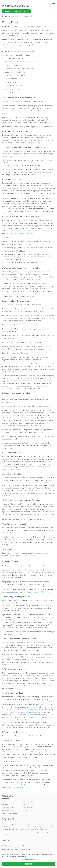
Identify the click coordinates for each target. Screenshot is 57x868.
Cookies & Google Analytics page (20, 712)
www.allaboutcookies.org (11, 592)
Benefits (5, 805)
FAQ (24, 805)
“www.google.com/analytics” (24, 233)
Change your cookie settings (16, 11)
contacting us (11, 166)
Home (4, 802)
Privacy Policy (28, 808)
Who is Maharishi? (29, 802)
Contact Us (27, 811)
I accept (28, 864)
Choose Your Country (10, 814)
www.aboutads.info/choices (12, 209)
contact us (6, 47)
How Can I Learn (8, 808)
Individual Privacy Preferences (28, 860)
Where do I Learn (8, 811)
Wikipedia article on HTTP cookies (37, 592)
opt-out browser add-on (31, 715)
